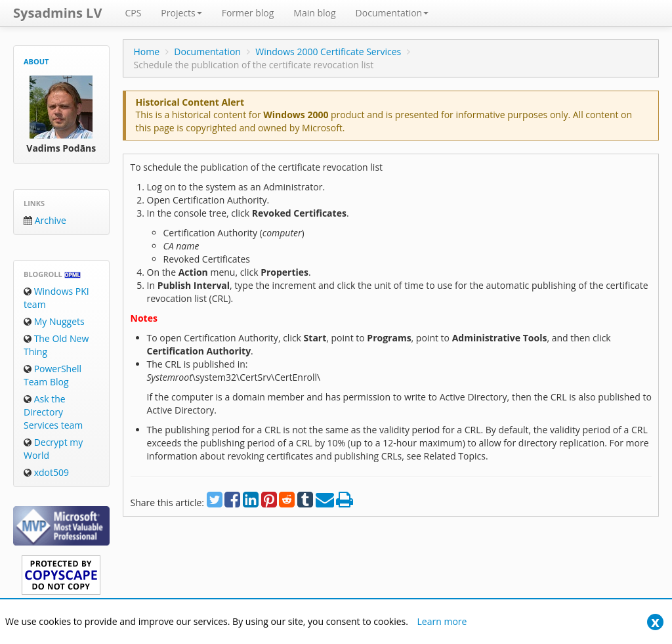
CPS (133, 13)
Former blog (248, 13)
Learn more (442, 621)
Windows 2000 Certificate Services (328, 52)
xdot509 (46, 472)
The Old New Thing (56, 345)
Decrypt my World (53, 449)
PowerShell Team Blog (52, 375)
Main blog (314, 13)
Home (146, 52)
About (36, 61)
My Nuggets (54, 321)
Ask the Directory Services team (53, 412)
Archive (45, 220)
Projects (181, 13)
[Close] (655, 622)
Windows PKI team (56, 298)
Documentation (392, 13)
